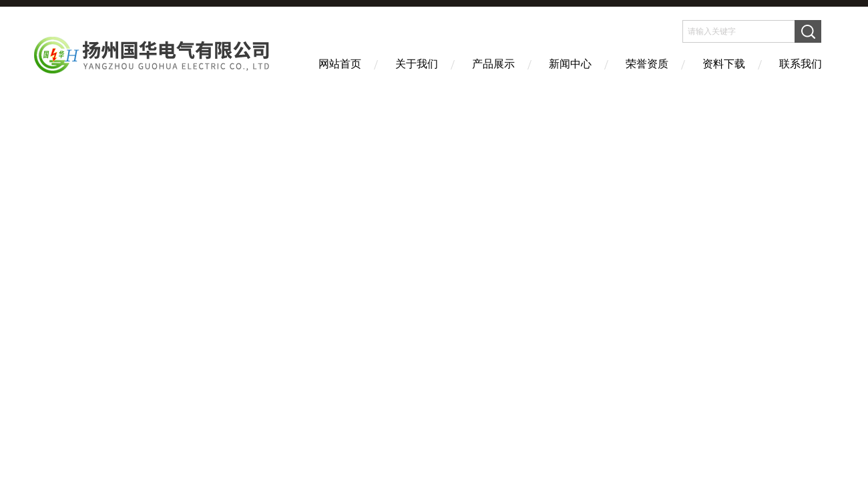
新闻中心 (570, 64)
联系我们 (801, 64)
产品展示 (493, 64)
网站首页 (340, 64)
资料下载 (724, 64)
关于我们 (417, 64)
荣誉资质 (647, 64)
